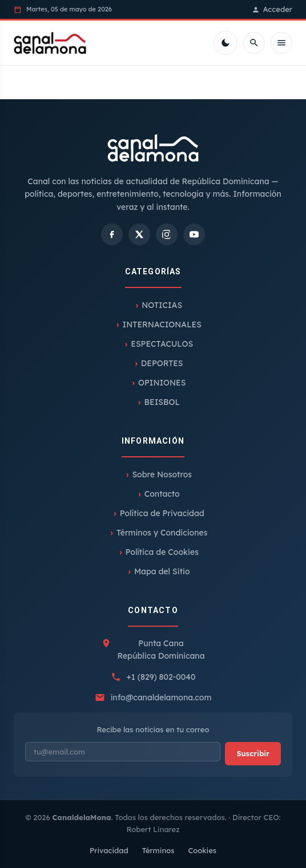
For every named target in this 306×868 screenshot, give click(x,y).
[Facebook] (112, 234)
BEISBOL (162, 402)
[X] (139, 234)
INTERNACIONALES (162, 325)
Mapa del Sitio (162, 571)
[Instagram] (167, 234)
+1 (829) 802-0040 (161, 677)
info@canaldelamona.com (161, 697)
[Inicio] (50, 43)
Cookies (202, 850)
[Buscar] (254, 43)
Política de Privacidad (162, 513)
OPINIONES (162, 383)
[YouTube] (194, 234)
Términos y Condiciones (162, 533)
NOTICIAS (162, 305)
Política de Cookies (162, 552)
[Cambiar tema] (226, 43)
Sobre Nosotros (162, 474)
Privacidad (109, 850)
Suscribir (253, 753)
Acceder (272, 9)
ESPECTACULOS (162, 344)
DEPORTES (162, 363)
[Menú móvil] (281, 43)
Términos (158, 850)
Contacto (162, 494)
